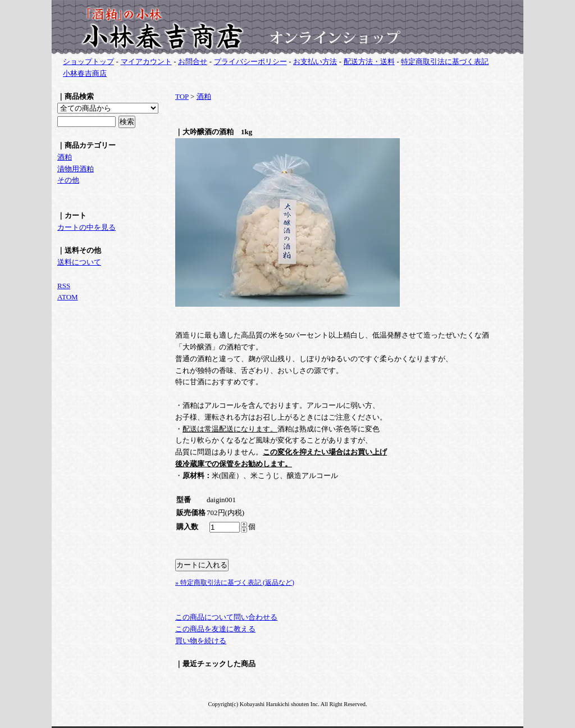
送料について (79, 262)
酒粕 (65, 157)
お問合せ (193, 62)
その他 (68, 180)
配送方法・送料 (369, 62)
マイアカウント (146, 62)
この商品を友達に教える (215, 629)
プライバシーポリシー (250, 62)
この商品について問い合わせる (226, 617)
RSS (64, 286)
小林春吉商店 (85, 73)
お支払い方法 (315, 62)
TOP (182, 96)
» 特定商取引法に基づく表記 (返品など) (235, 583)
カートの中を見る (86, 227)
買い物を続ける (201, 641)
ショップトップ (88, 62)
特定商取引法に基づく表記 (445, 62)
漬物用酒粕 (76, 169)
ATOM (68, 297)
